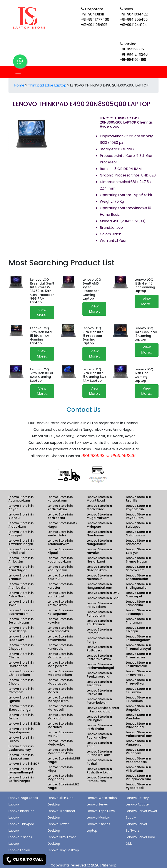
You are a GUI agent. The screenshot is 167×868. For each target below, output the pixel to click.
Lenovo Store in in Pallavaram (99, 614)
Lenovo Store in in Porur (99, 745)
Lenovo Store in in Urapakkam (138, 708)
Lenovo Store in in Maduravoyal (60, 682)
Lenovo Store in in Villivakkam (138, 769)
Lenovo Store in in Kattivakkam (60, 508)
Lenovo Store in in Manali (60, 691)
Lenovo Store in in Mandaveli (60, 708)
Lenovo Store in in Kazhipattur (60, 516)
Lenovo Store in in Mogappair (60, 777)
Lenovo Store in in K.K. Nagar (63, 525)
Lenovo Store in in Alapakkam (21, 525)
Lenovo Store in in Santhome (138, 542)
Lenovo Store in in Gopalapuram (21, 731)
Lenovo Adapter (138, 804)
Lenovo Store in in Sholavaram (138, 569)
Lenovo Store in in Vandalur (138, 717)
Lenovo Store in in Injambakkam (21, 757)
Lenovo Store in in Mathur (60, 734)
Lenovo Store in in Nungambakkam (99, 586)
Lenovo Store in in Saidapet (138, 525)
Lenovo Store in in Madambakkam (60, 673)
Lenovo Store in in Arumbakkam (21, 586)
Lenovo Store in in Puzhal (99, 762)
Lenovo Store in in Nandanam (99, 534)
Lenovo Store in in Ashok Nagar (21, 595)
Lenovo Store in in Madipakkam (60, 664)
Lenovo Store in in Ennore (21, 717)
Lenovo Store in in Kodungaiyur (60, 569)
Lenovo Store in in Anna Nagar (21, 569)
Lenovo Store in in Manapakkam (60, 699)
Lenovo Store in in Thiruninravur (138, 656)
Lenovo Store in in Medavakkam (60, 743)
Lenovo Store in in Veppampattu (138, 760)
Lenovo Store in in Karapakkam (60, 499)
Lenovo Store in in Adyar (21, 508)
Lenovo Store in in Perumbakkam (99, 701)
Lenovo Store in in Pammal (99, 631)
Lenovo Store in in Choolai (21, 682)
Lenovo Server (97, 804)
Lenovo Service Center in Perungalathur (103, 710)
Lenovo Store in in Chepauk (21, 647)
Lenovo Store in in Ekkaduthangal (21, 708)
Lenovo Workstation (102, 798)
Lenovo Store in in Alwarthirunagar (21, 542)
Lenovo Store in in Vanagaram (138, 743)
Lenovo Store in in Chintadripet (21, 664)
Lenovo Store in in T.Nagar (138, 630)
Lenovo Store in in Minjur (60, 769)
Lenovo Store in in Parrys (99, 640)
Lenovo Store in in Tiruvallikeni (138, 699)
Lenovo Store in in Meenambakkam (60, 752)
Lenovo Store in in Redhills (138, 499)
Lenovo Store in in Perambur (99, 684)
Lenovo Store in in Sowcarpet (138, 595)
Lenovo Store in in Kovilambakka (60, 630)
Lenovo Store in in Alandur (21, 516)
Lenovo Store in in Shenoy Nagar (138, 560)
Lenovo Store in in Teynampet (138, 612)
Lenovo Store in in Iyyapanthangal (21, 771)
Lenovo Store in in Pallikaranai (99, 623)
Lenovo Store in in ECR (24, 724)
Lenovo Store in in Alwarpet (21, 534)
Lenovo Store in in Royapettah (138, 508)
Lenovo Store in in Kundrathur (60, 647)
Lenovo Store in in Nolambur (99, 577)
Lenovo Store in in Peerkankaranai (99, 675)
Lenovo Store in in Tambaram (138, 603)
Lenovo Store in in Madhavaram (60, 656)
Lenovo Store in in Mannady (60, 725)
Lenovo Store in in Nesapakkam (99, 569)
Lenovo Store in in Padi (103, 598)
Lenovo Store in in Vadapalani (138, 725)
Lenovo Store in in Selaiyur (138, 551)
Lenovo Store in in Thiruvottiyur (138, 682)
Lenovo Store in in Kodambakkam (60, 560)
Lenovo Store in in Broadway (21, 638)
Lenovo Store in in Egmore (21, 699)
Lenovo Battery (137, 798)
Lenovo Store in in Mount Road (99, 499)
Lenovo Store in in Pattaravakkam (99, 657)
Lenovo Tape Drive (101, 811)
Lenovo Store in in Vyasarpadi (138, 786)
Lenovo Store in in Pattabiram (99, 649)
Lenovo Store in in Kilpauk (60, 551)
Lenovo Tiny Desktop (63, 850)
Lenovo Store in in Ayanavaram (21, 612)
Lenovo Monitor (98, 817)
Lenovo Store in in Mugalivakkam (99, 516)
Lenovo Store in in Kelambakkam (60, 542)
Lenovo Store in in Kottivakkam (60, 603)
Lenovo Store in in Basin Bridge (21, 630)
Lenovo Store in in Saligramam (138, 534)
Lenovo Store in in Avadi (21, 603)
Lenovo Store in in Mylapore (99, 525)
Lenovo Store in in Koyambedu (60, 638)
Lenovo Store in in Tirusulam (138, 691)
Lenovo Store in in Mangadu (60, 717)
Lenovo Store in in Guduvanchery (21, 748)
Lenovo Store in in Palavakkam (99, 605)
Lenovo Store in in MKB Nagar (63, 786)
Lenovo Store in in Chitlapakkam (21, 673)
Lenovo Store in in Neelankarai (99, 560)
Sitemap (109, 865)
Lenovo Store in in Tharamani (138, 621)
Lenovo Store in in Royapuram (138, 516)
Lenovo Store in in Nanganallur (99, 542)
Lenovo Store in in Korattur (60, 586)
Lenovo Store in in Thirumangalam (138, 638)
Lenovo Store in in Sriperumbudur (138, 577)
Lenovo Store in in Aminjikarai (21, 551)
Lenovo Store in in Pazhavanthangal (100, 666)
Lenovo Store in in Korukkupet (60, 595)
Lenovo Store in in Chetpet (21, 656)
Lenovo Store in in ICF (24, 764)
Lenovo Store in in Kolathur (60, 577)
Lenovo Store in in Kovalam (60, 621)
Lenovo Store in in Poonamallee (99, 736)
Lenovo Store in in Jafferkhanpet (21, 779)
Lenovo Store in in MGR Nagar (64, 760)
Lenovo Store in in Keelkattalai (60, 534)
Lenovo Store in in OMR (103, 593)
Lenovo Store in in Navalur (99, 551)
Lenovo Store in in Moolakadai (99, 508)
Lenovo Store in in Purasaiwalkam (99, 753)
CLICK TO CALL (24, 860)
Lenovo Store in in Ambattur (21, 560)
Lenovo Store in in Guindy (21, 739)
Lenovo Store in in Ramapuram (99, 779)
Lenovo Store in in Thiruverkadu (138, 673)
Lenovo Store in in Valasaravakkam (139, 734)
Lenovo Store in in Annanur (21, 577)
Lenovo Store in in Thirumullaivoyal (138, 647)
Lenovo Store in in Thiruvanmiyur (138, 664)
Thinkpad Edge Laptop (47, 85)
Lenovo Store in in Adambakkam (21, 499)
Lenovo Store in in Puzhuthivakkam (99, 771)
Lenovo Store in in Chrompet (21, 691)
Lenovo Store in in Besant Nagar (21, 621)
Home (19, 85)
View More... (42, 313)
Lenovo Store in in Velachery (138, 752)
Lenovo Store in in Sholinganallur (138, 586)
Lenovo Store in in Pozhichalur (99, 727)
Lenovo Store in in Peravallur (99, 692)
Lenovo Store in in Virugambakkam (138, 777)
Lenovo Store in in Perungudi (99, 718)
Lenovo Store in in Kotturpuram (60, 612)
